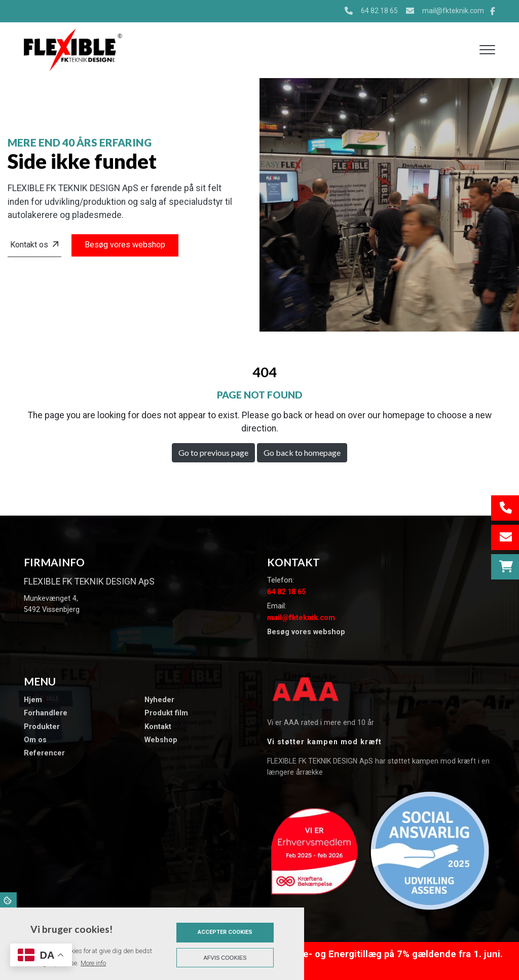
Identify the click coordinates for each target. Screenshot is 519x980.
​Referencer (44, 753)
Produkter (42, 727)
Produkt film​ (166, 713)
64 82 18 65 (379, 11)
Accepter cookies (225, 932)
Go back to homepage (302, 452)
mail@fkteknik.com (453, 11)
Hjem (33, 700)
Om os (35, 740)
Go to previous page (213, 452)
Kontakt (158, 727)
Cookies (8, 900)
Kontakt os (29, 245)
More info (93, 963)
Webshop (161, 740)
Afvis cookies (225, 958)
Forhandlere (46, 713)
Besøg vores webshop (125, 245)
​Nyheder (159, 700)
